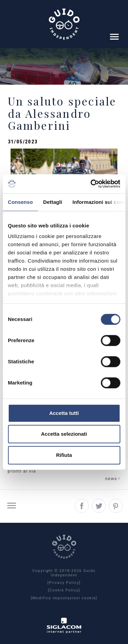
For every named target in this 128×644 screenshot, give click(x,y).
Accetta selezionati (64, 434)
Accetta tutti (64, 413)
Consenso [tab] (20, 202)
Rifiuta (64, 455)
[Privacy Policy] (64, 583)
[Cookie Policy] (64, 590)
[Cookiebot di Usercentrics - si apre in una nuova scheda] (91, 184)
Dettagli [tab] (53, 202)
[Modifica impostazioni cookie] (64, 598)
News (111, 479)
